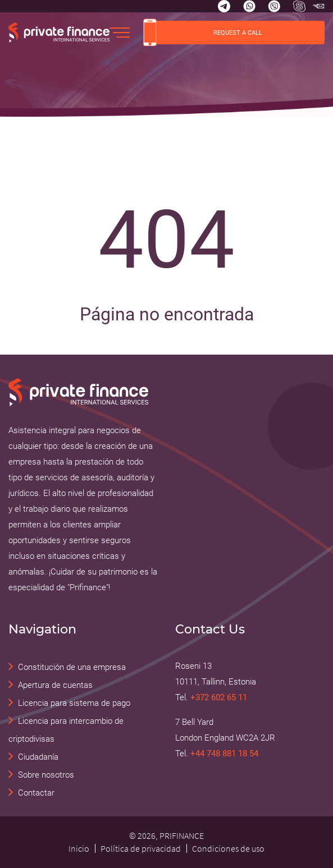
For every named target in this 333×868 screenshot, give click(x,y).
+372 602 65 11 (219, 697)
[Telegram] (224, 6)
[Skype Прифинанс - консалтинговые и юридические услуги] (299, 6)
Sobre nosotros (46, 775)
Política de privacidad (141, 848)
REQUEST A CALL (203, 33)
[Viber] (274, 6)
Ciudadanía (38, 757)
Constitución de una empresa (72, 667)
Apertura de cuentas (55, 685)
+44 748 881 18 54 (224, 754)
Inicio (79, 848)
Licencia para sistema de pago (74, 703)
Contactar (36, 793)
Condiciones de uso (228, 848)
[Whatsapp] (249, 6)
